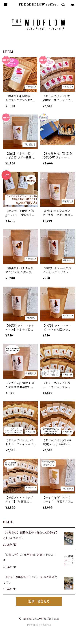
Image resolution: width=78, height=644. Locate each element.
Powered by (39, 625)
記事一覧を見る (39, 601)
